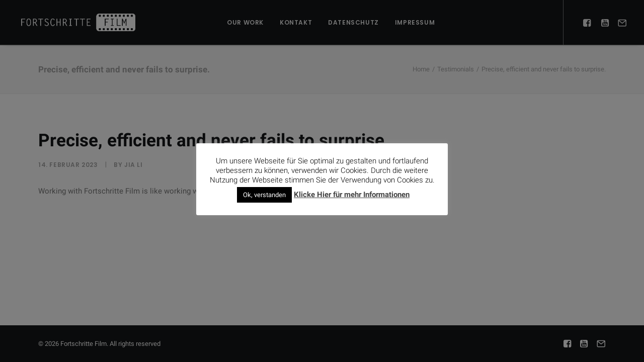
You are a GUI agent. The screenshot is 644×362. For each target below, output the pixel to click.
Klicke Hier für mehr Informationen (352, 195)
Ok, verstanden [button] (264, 195)
